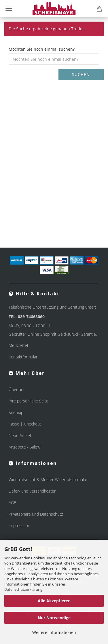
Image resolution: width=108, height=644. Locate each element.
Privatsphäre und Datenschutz (36, 514)
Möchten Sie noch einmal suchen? (42, 49)
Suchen (81, 74)
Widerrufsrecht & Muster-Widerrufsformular (48, 479)
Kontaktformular (23, 357)
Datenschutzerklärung (23, 589)
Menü (9, 9)
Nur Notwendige (54, 618)
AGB (13, 503)
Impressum (19, 526)
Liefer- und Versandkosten (33, 491)
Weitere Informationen (54, 632)
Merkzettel (18, 345)
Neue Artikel (20, 435)
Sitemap (16, 412)
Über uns (17, 389)
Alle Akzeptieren (54, 601)
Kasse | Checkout (25, 424)
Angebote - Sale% (24, 447)
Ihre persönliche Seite (29, 401)
